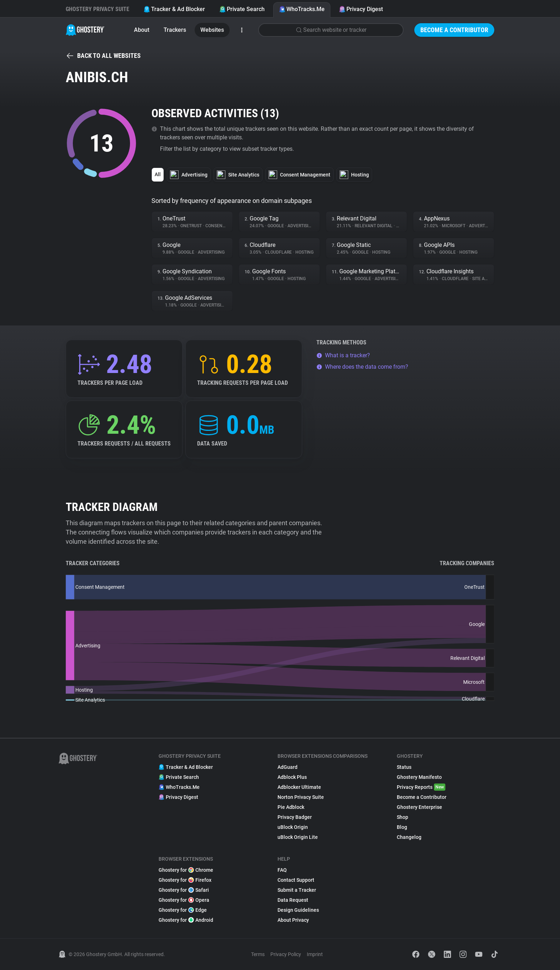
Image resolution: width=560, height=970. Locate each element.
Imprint (315, 954)
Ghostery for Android (186, 920)
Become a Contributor (454, 30)
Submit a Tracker (297, 890)
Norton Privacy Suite (301, 797)
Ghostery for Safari (184, 890)
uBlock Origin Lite (298, 837)
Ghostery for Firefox (185, 880)
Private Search (242, 9)
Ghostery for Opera (184, 900)
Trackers (175, 30)
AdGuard (287, 767)
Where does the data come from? (362, 367)
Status (404, 767)
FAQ (282, 870)
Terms (258, 954)
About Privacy (293, 920)
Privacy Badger (295, 817)
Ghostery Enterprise (419, 807)
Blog (402, 827)
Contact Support (296, 880)
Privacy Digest (361, 9)
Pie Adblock (291, 807)
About (142, 30)
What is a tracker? (343, 355)
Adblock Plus (292, 777)
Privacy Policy (286, 954)
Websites (212, 30)
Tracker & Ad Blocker (174, 9)
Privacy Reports (421, 787)
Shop (402, 817)
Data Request (293, 900)
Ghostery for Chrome (186, 870)
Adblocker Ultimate (299, 787)
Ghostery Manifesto (419, 777)
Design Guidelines (298, 910)
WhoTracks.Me (302, 9)
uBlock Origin (293, 827)
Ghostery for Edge (183, 910)
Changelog (409, 837)
